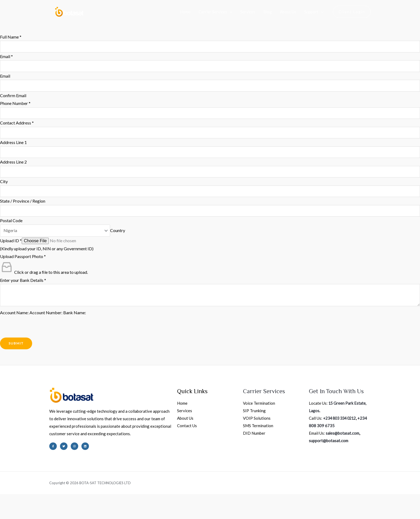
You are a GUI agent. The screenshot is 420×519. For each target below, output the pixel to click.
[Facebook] (53, 451)
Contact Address (17, 125)
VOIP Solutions (257, 423)
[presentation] (41, 332)
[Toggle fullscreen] (27, 505)
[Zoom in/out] (9, 505)
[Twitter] (64, 451)
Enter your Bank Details (23, 285)
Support (314, 12)
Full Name (11, 37)
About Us (288, 12)
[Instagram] (74, 451)
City (4, 185)
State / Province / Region (23, 205)
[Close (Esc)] (62, 505)
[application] (230, 12)
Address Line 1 (13, 145)
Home (185, 12)
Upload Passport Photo (23, 261)
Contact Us (187, 431)
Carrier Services (215, 12)
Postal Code (11, 225)
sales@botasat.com (343, 438)
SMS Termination (258, 431)
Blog (268, 12)
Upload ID (11, 245)
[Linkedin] (85, 451)
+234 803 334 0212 (341, 423)
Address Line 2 (13, 165)
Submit (16, 348)
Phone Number (15, 105)
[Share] (44, 505)
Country (119, 235)
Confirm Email (13, 97)
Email (6, 57)
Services (248, 12)
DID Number (254, 438)
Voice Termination (259, 408)
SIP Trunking (254, 416)
